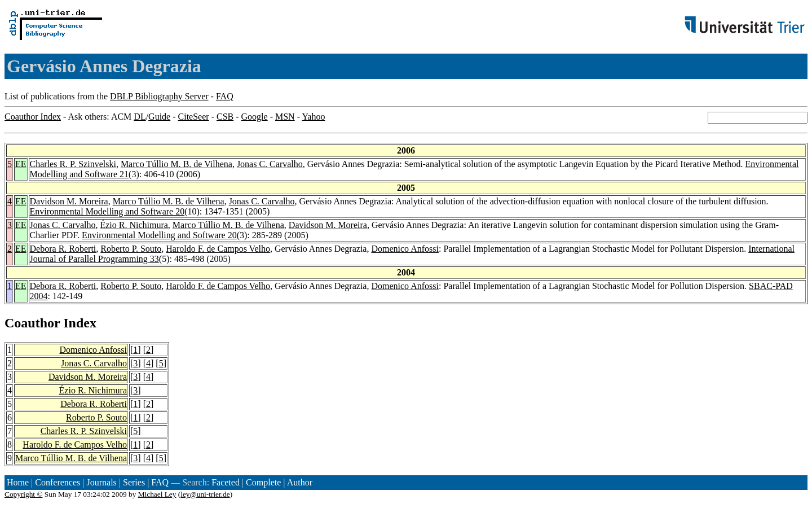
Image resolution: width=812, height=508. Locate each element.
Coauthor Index (33, 117)
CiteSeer (194, 117)
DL (140, 117)
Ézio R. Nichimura (134, 225)
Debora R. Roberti (63, 249)
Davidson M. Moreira (69, 201)
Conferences (58, 482)
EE (21, 164)
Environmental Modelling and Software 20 (107, 211)
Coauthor (32, 323)
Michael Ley (157, 494)
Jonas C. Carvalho (270, 164)
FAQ (225, 96)
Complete (263, 482)
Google (255, 117)
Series (134, 482)
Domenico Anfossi (405, 249)
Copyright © (24, 494)
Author (300, 482)
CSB (225, 117)
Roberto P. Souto (131, 249)
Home (18, 482)
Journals (101, 482)
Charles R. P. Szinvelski (73, 164)
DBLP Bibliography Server (159, 96)
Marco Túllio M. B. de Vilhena (176, 164)
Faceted (226, 482)
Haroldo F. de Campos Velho (218, 249)
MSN (285, 117)
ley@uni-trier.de (205, 494)
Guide (159, 117)
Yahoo (313, 117)
